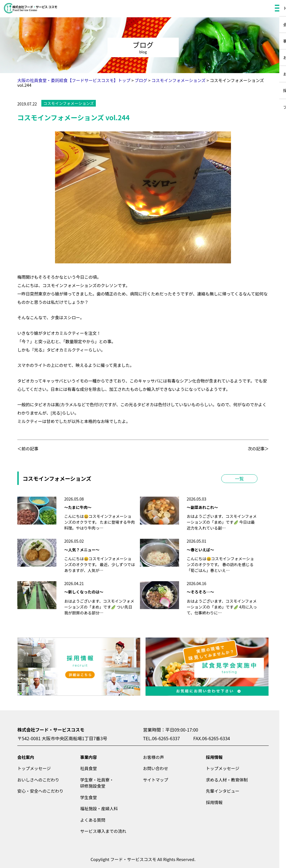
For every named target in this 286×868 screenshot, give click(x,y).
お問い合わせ (156, 768)
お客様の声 (153, 757)
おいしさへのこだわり (38, 780)
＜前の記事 (28, 449)
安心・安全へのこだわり (40, 791)
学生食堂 (89, 797)
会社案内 (26, 757)
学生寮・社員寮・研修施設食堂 (97, 783)
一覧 (239, 479)
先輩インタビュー (223, 791)
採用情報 (214, 757)
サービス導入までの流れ (103, 831)
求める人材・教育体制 (227, 780)
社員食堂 (89, 768)
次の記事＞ (258, 449)
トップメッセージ (34, 768)
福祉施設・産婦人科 (99, 808)
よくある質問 (93, 820)
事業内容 (89, 757)
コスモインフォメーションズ (69, 103)
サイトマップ (156, 780)
